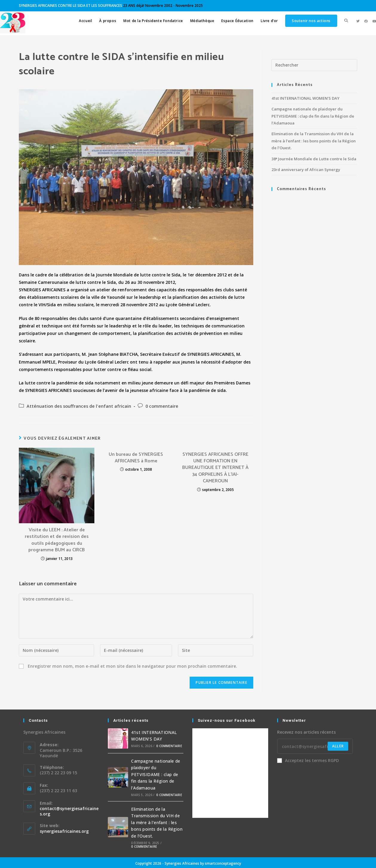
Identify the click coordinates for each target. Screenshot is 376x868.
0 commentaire (162, 406)
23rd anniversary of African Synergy (306, 170)
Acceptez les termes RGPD (308, 760)
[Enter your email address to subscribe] (315, 746)
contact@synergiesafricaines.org (69, 811)
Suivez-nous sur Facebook (227, 720)
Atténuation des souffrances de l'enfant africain (79, 406)
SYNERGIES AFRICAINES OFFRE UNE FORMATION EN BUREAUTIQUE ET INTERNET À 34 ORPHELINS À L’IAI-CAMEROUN (215, 468)
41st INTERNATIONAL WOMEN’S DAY (306, 98)
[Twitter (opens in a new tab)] (358, 21)
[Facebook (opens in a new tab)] (366, 21)
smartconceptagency (223, 863)
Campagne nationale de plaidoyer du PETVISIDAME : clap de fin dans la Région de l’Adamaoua (313, 116)
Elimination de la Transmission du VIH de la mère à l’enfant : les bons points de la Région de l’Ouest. (314, 141)
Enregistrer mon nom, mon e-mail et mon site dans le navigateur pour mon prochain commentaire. (132, 666)
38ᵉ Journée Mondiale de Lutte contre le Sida (314, 159)
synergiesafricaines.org (64, 831)
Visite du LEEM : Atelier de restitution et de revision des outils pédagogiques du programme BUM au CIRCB (57, 540)
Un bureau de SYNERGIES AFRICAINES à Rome (136, 458)
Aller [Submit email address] (338, 746)
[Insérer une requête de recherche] (314, 65)
